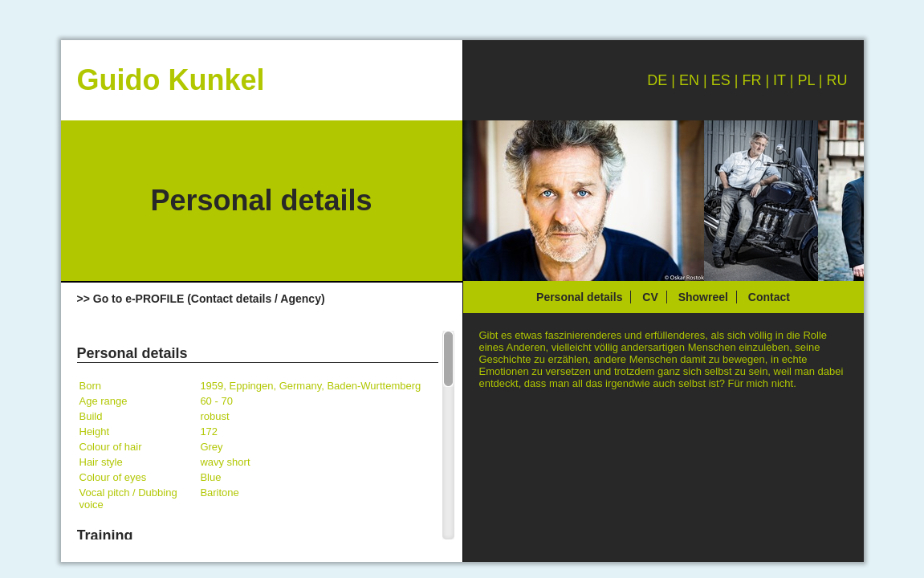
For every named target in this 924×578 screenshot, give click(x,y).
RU (837, 80)
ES (721, 80)
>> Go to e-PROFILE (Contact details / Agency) (201, 299)
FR (751, 80)
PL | (812, 80)
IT (779, 80)
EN (689, 80)
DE (657, 80)
